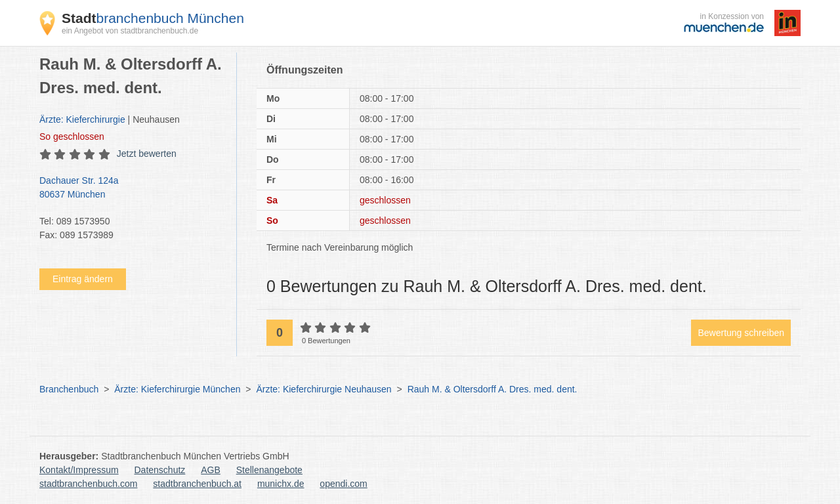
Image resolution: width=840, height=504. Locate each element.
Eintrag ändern (83, 279)
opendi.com (343, 484)
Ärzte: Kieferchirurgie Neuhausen (324, 389)
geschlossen (72, 136)
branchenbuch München (153, 18)
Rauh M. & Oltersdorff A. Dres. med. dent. (493, 389)
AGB (211, 470)
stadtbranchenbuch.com (88, 484)
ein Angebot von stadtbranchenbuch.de (130, 31)
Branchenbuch (69, 389)
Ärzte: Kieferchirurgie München (177, 389)
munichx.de (281, 484)
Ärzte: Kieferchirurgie (82, 119)
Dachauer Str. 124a (131, 188)
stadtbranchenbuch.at (197, 484)
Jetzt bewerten (147, 154)
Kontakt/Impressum (79, 470)
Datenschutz (160, 470)
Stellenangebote (269, 470)
